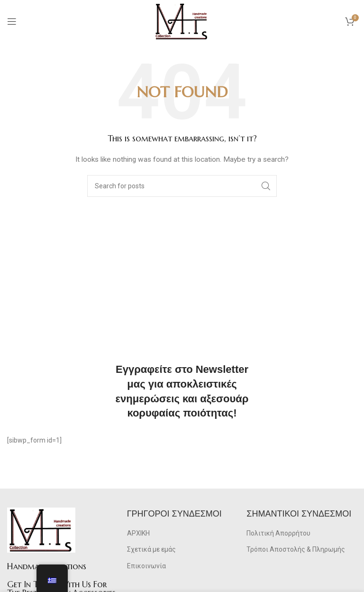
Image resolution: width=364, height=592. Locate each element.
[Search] (182, 186)
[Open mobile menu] (12, 21)
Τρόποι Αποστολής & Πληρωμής (296, 549)
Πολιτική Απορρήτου (278, 533)
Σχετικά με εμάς (151, 549)
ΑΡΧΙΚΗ (138, 533)
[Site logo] (182, 21)
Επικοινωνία (146, 566)
